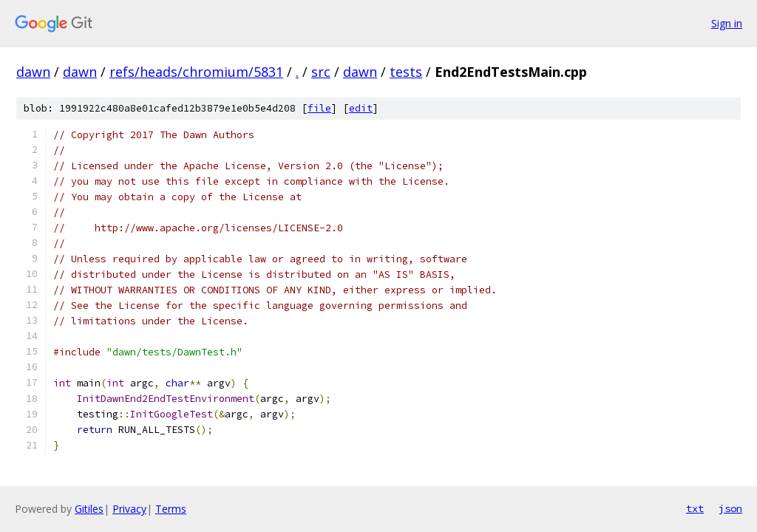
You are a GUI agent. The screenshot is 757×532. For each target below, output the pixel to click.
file (319, 108)
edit (361, 108)
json (730, 508)
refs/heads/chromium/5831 (196, 72)
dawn (33, 72)
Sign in (727, 23)
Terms (171, 509)
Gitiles (89, 509)
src (321, 72)
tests (406, 72)
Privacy (129, 509)
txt (695, 508)
